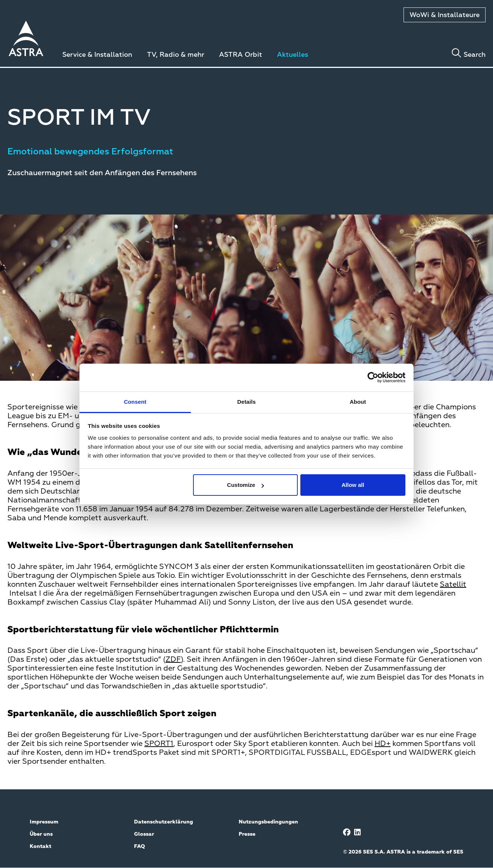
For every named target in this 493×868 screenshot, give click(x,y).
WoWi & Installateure (445, 15)
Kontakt (40, 846)
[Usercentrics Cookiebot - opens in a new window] (373, 377)
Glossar (144, 834)
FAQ (140, 846)
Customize (246, 485)
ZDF (173, 659)
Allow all (353, 485)
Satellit (453, 584)
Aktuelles (293, 55)
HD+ (383, 744)
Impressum (44, 822)
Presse (247, 834)
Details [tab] (246, 402)
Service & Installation (97, 55)
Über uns (41, 834)
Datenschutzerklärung (164, 822)
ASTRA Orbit (241, 55)
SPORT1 (159, 744)
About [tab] (358, 402)
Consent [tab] (135, 402)
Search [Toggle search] (475, 55)
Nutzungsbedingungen (268, 822)
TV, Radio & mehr (176, 55)
